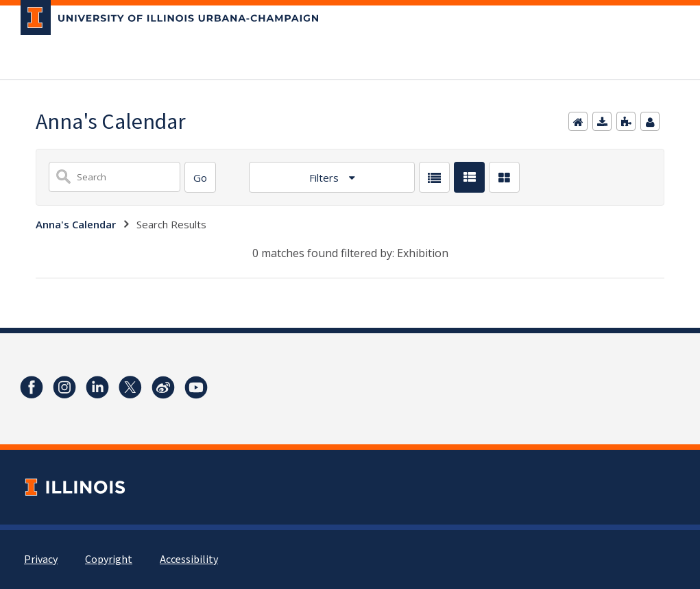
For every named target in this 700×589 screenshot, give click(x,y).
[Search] (200, 177)
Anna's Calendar (76, 224)
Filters (325, 178)
